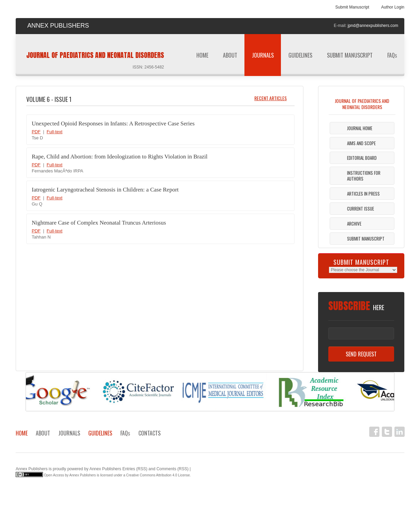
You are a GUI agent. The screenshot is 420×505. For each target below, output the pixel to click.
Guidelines (300, 57)
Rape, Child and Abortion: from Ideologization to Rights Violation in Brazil (120, 157)
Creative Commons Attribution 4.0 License (158, 475)
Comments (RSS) (172, 469)
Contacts (149, 433)
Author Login (393, 7)
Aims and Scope (361, 143)
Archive (354, 224)
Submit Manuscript (352, 7)
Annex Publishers (32, 469)
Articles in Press (363, 194)
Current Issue (361, 209)
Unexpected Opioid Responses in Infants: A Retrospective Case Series (113, 124)
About (230, 55)
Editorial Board (362, 158)
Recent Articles (271, 98)
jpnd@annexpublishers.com (373, 26)
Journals (263, 57)
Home (202, 55)
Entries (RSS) (135, 469)
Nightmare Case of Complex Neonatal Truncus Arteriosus (99, 223)
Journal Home (360, 128)
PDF (36, 132)
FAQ (392, 55)
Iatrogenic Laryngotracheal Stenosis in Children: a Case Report (105, 190)
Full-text (55, 132)
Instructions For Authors (364, 176)
